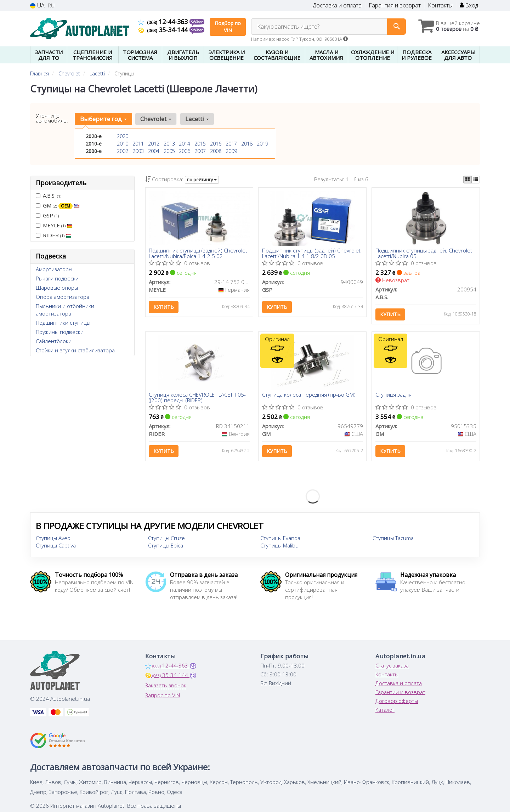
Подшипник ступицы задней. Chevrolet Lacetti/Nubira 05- (424, 253)
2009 (231, 151)
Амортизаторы (54, 269)
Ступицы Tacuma (393, 538)
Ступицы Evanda (280, 538)
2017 (231, 144)
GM (58, 206)
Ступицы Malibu (279, 546)
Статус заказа (392, 666)
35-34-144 (164, 30)
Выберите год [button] (103, 119)
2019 (262, 144)
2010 (123, 144)
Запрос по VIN (163, 695)
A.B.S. (49, 195)
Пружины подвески (60, 332)
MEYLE (54, 225)
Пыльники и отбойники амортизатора (65, 310)
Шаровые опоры (57, 288)
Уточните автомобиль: (52, 118)
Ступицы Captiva (56, 546)
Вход (469, 5)
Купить (164, 307)
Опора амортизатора (63, 297)
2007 (200, 151)
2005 (169, 151)
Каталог (385, 710)
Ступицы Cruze (166, 538)
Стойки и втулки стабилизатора (75, 350)
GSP (47, 215)
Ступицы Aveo (53, 538)
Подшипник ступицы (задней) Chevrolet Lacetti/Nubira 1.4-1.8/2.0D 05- (311, 253)
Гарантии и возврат (400, 692)
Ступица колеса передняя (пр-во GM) (309, 396)
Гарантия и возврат (395, 5)
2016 (216, 144)
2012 (154, 144)
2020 (123, 136)
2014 (185, 144)
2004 (154, 151)
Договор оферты (397, 701)
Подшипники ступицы (63, 323)
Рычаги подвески (57, 278)
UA (37, 5)
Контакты (440, 5)
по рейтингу (202, 180)
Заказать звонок (166, 686)
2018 (247, 144)
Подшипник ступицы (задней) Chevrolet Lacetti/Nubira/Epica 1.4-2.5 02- (198, 253)
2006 (185, 151)
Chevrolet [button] (156, 119)
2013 (169, 144)
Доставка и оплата (337, 5)
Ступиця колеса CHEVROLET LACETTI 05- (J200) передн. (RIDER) (198, 398)
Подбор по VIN (228, 27)
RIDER (54, 235)
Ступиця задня (393, 396)
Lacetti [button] (197, 119)
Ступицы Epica (166, 546)
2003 (138, 151)
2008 (216, 151)
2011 (138, 144)
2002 (123, 151)
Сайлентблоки (54, 341)
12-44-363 (164, 22)
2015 (200, 144)
